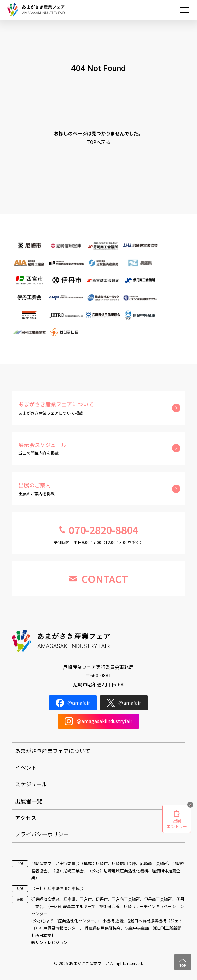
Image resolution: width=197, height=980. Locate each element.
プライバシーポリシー (42, 834)
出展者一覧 (29, 801)
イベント (26, 767)
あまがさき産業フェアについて (53, 751)
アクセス (26, 818)
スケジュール (31, 784)
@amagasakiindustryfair (98, 721)
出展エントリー (177, 823)
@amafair (73, 703)
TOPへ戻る (98, 142)
